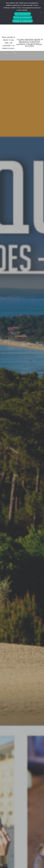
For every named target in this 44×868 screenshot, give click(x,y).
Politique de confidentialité (23, 21)
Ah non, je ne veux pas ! (23, 17)
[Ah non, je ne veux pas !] (41, 12)
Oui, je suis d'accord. (23, 14)
